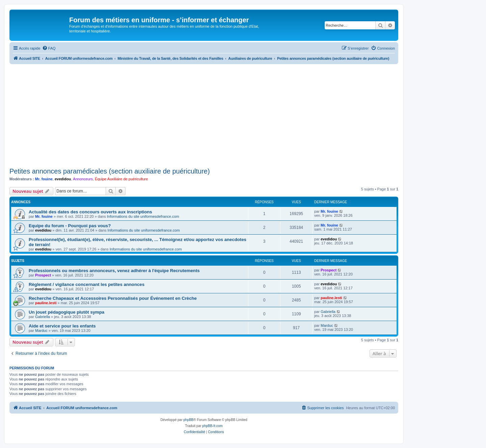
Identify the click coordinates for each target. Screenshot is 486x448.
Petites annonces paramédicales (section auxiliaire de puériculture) (110, 171)
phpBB (188, 420)
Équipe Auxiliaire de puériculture (121, 179)
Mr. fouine (44, 179)
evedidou (63, 179)
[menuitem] (49, 48)
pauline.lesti (46, 303)
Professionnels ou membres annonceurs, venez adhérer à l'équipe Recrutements (114, 271)
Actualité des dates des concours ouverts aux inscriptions (90, 212)
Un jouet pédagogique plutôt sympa (66, 312)
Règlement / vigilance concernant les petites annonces (87, 284)
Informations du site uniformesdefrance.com (143, 216)
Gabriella (43, 317)
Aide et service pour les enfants (62, 326)
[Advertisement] (204, 115)
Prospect (43, 275)
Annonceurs (83, 179)
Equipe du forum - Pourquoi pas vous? (70, 226)
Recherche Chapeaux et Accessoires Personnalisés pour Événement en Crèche (113, 298)
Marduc (41, 331)
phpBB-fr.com (212, 426)
